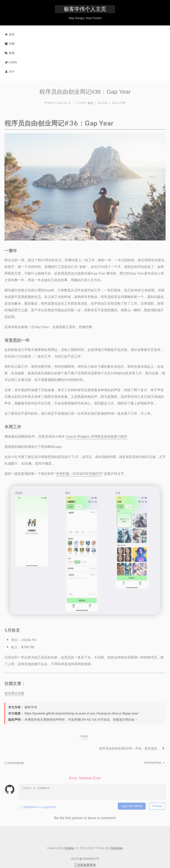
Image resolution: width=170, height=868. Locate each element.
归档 (10, 44)
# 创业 (84, 735)
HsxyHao (116, 848)
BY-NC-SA (87, 718)
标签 (10, 53)
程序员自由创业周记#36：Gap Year (85, 91)
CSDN (11, 62)
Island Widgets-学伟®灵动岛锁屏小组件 (96, 435)
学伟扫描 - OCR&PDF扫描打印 (79, 472)
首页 (10, 34)
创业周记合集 (14, 692)
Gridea (69, 848)
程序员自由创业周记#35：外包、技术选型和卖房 (130, 747)
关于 (10, 72)
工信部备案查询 (85, 865)
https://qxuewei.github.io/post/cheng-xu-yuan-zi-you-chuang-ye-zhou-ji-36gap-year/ (81, 712)
